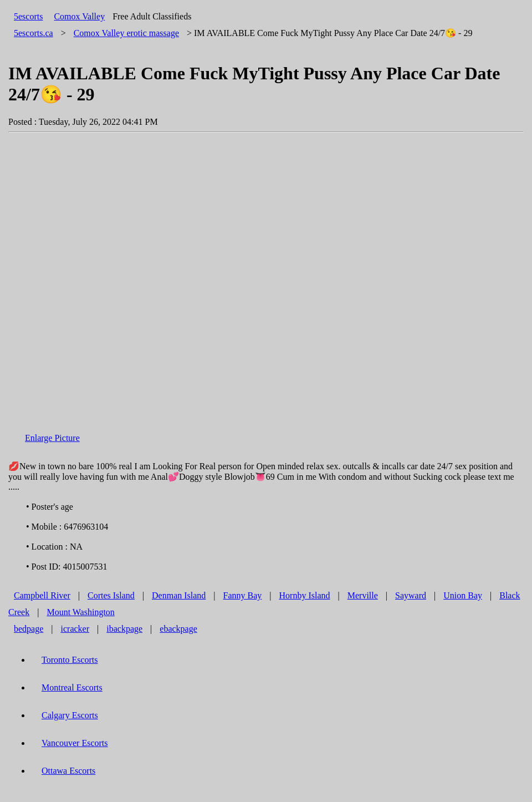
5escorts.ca (34, 33)
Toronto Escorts (70, 660)
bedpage (29, 629)
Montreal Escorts (72, 687)
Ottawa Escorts (68, 771)
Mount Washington (80, 612)
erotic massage (126, 33)
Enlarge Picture (52, 438)
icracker (75, 629)
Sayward (411, 595)
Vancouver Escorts (75, 743)
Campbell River (42, 595)
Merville (363, 595)
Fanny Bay (243, 595)
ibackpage (124, 629)
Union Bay (463, 595)
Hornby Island (305, 595)
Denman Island (179, 595)
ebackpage (178, 629)
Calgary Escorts (70, 715)
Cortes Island (111, 595)
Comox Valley (79, 16)
